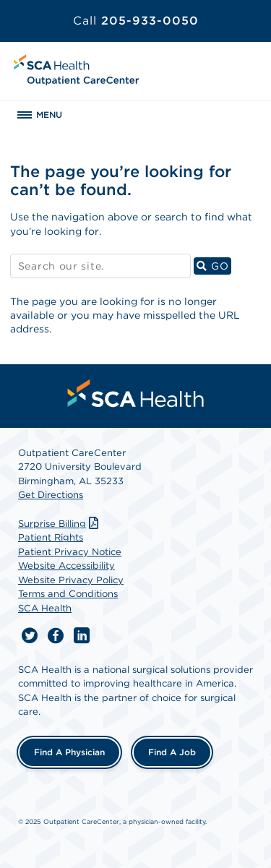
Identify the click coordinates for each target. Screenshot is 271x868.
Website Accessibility (66, 566)
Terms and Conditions (68, 594)
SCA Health (45, 608)
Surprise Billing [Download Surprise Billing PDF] (60, 524)
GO (214, 266)
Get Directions (51, 495)
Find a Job (172, 752)
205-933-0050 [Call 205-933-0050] (136, 21)
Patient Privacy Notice (70, 552)
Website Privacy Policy (71, 580)
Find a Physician (69, 752)
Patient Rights (51, 537)
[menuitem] (136, 393)
